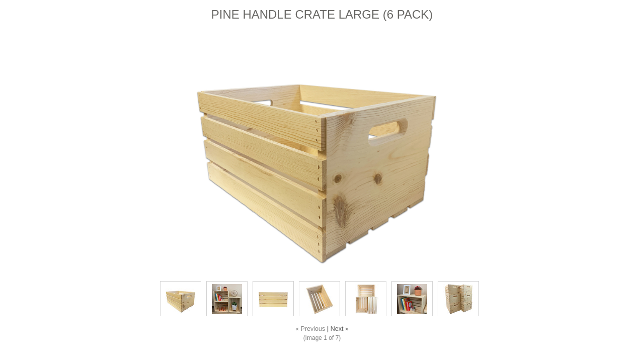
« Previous (310, 329)
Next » (340, 329)
